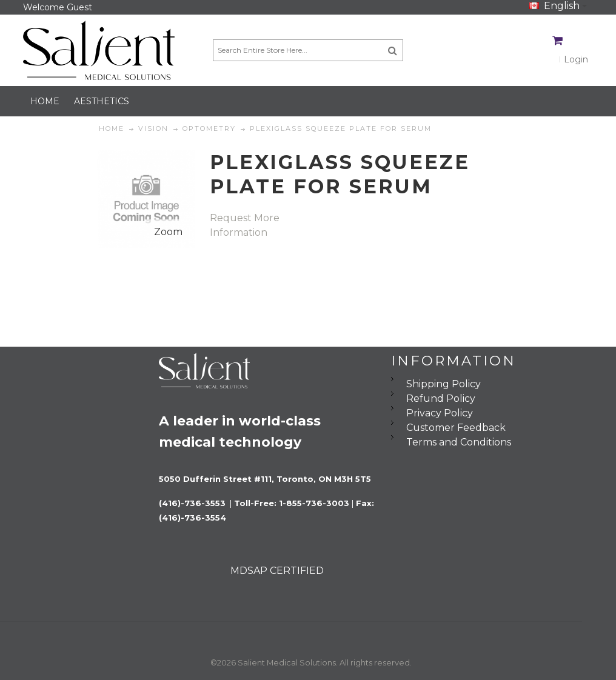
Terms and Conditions (459, 442)
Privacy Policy (440, 413)
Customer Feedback (456, 428)
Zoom (168, 232)
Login (576, 59)
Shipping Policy (444, 384)
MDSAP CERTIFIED (277, 571)
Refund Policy (441, 398)
